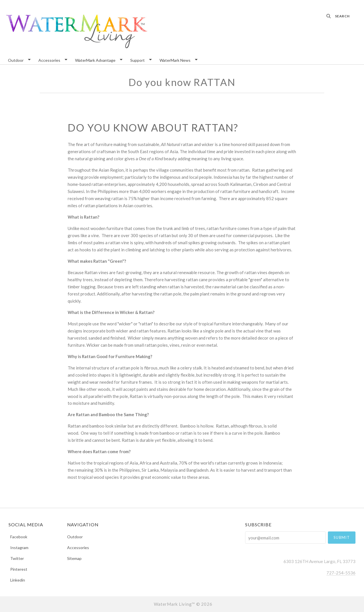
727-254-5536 (341, 573)
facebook (18, 537)
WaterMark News (175, 60)
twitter (16, 558)
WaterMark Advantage (95, 60)
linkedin (17, 580)
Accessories (49, 60)
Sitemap (74, 558)
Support (137, 60)
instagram (18, 548)
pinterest (18, 569)
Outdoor (16, 60)
